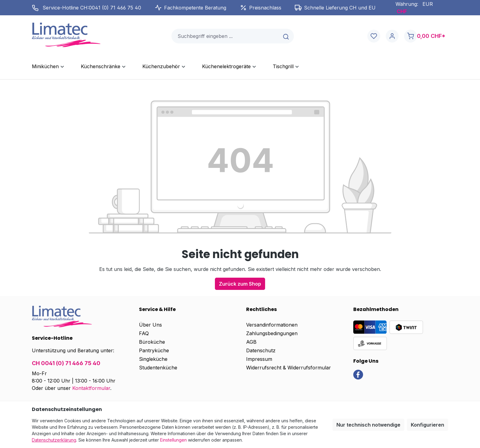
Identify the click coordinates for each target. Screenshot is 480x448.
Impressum (259, 359)
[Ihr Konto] (392, 36)
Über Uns (150, 325)
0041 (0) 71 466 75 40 (115, 8)
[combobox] (225, 36)
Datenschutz (261, 350)
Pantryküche (154, 350)
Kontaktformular (91, 388)
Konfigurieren (427, 425)
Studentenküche (158, 368)
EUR (428, 4)
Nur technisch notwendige (368, 425)
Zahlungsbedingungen (272, 333)
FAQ (144, 333)
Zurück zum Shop (240, 284)
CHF (402, 11)
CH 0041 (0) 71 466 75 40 (66, 363)
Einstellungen (173, 440)
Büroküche (152, 342)
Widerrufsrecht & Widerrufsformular (289, 368)
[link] (358, 374)
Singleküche (153, 359)
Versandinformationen (272, 325)
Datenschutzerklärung (54, 440)
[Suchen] (286, 36)
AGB (251, 342)
